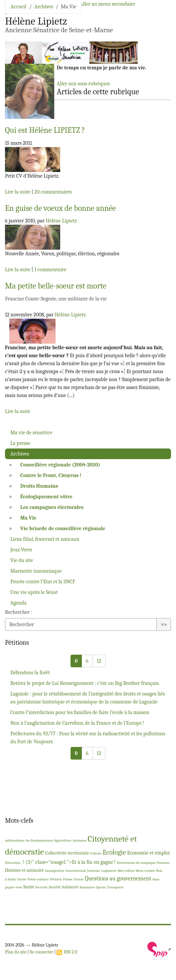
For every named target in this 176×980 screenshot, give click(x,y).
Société (55, 887)
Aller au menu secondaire (107, 4)
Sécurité (41, 887)
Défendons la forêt (30, 673)
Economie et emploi (148, 853)
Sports (101, 887)
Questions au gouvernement (118, 878)
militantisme (15, 840)
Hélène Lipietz (61, 221)
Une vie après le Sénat (34, 592)
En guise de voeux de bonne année (60, 208)
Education (13, 863)
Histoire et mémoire (24, 870)
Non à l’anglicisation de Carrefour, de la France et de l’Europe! (77, 723)
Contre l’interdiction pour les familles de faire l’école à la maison (80, 712)
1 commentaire (50, 270)
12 (99, 661)
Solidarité (70, 887)
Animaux (80, 840)
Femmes (163, 863)
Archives (44, 7)
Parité (22, 879)
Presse (68, 879)
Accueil (19, 7)
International (76, 871)
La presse (20, 443)
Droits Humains (39, 486)
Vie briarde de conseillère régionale (63, 529)
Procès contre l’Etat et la (43, 582)
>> (164, 624)
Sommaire (87, 887)
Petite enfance (38, 879)
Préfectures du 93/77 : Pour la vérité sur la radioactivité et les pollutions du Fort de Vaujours (88, 738)
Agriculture (63, 840)
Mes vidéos (126, 871)
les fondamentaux (39, 840)
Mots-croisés (145, 871)
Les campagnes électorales (52, 507)
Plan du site (16, 952)
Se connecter (42, 952)
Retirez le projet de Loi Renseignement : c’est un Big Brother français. (85, 683)
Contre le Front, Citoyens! (51, 475)
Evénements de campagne (136, 863)
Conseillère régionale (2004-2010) (60, 465)
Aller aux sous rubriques (83, 84)
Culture (96, 853)
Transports (115, 887)
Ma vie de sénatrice (31, 433)
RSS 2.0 (67, 952)
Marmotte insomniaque (36, 571)
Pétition (56, 879)
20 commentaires (53, 192)
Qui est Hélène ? (45, 130)
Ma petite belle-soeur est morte (56, 286)
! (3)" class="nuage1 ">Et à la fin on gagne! (69, 862)
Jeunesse (94, 871)
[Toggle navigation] (162, 15)
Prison (79, 879)
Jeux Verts (21, 550)
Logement (109, 871)
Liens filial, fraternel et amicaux (45, 539)
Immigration (55, 871)
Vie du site (22, 560)
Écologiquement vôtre (46, 497)
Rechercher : (19, 612)
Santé (29, 887)
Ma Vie (28, 518)
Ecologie (114, 852)
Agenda (18, 603)
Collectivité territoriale (67, 853)
